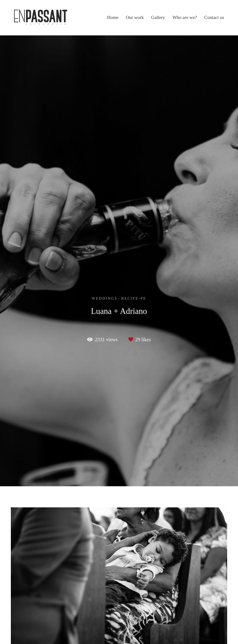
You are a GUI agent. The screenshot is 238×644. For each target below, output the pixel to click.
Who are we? (185, 17)
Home (113, 17)
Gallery (158, 17)
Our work (135, 17)
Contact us (214, 17)
